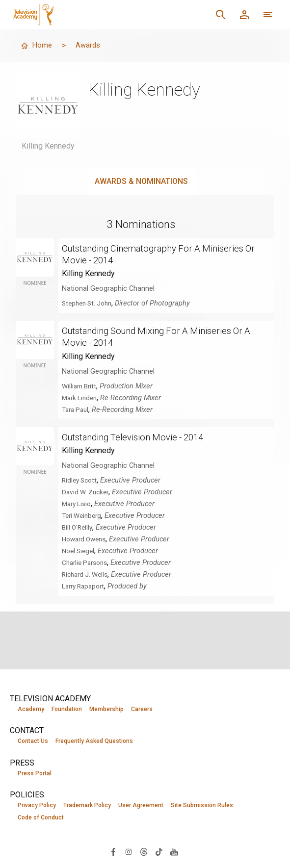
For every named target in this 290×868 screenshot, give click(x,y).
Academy (31, 709)
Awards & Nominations (141, 181)
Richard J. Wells (87, 574)
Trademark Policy (87, 806)
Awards (90, 45)
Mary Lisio (78, 503)
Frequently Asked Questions (94, 741)
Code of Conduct (41, 819)
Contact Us (33, 741)
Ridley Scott (81, 480)
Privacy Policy (37, 806)
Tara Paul (77, 409)
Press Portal (35, 774)
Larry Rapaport (85, 586)
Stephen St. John (89, 303)
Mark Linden (81, 397)
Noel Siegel (80, 550)
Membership (106, 709)
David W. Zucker (87, 491)
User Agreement (141, 806)
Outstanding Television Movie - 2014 (140, 436)
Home (37, 45)
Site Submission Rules (202, 806)
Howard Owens (86, 538)
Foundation (67, 709)
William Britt (81, 385)
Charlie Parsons (87, 562)
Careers (142, 709)
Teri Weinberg (84, 515)
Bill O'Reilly (79, 527)
